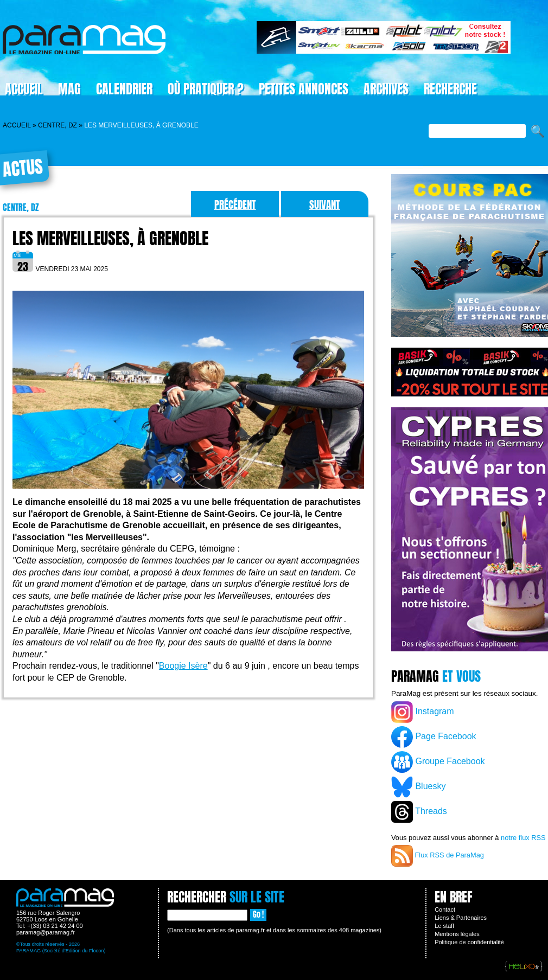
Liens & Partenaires (461, 918)
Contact (445, 909)
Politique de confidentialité (469, 942)
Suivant (325, 204)
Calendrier (124, 89)
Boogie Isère (183, 666)
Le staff (444, 926)
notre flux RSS (523, 838)
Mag (69, 89)
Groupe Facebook (438, 762)
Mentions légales (457, 934)
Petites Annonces (304, 89)
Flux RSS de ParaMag (438, 856)
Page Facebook (434, 737)
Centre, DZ (58, 125)
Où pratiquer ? (206, 89)
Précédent (235, 204)
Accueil (17, 125)
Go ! (258, 915)
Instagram (423, 712)
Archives (386, 89)
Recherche (450, 89)
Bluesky (418, 787)
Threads (419, 812)
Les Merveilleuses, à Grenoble (110, 238)
